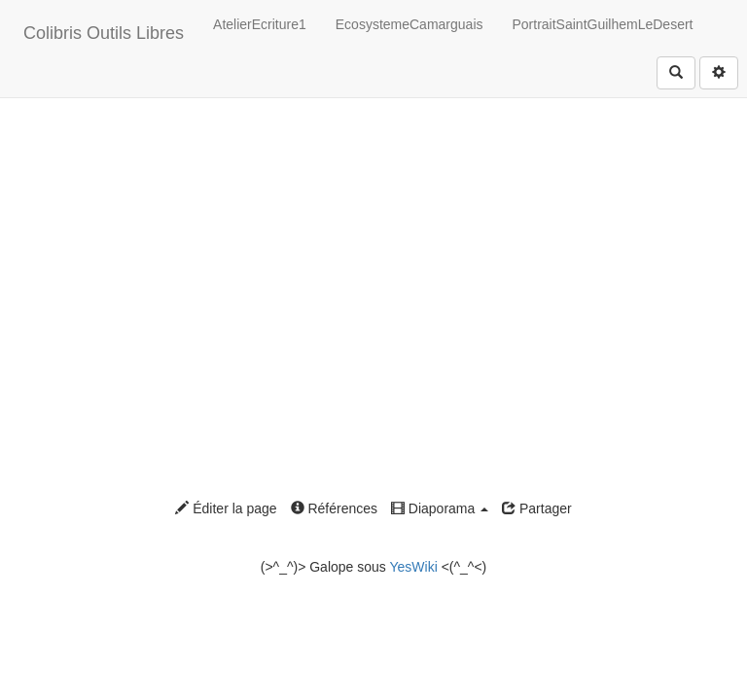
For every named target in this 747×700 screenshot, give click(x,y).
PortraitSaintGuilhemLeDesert (603, 24)
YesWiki (413, 567)
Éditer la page (226, 508)
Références (334, 508)
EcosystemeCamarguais (409, 24)
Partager (537, 508)
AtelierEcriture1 (260, 24)
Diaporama (440, 508)
